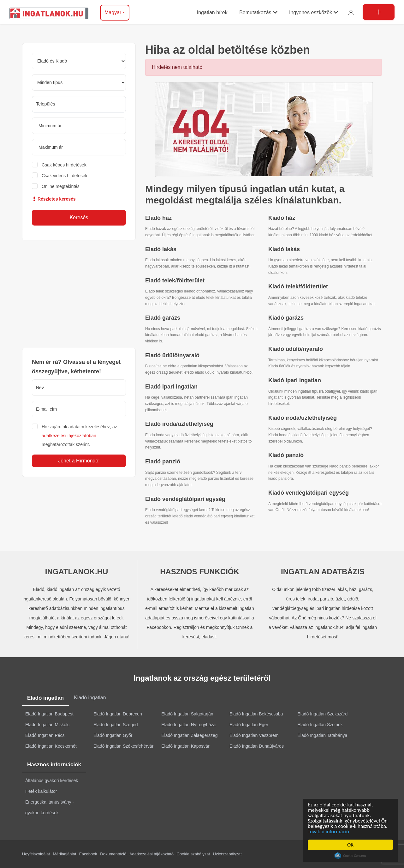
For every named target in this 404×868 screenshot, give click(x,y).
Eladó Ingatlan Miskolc (47, 725)
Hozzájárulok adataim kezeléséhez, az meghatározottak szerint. (79, 436)
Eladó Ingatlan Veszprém (254, 735)
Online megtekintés (61, 186)
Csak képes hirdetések (64, 165)
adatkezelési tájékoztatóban (69, 436)
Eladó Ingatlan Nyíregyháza (188, 725)
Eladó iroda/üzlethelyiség (179, 424)
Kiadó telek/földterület (298, 286)
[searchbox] (79, 104)
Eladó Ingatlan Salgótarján (187, 714)
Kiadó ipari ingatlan (295, 380)
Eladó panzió (163, 461)
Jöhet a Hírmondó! (79, 461)
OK (351, 845)
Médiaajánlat (65, 854)
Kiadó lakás (284, 249)
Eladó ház (158, 218)
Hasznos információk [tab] (54, 765)
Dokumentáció (113, 854)
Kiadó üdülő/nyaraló (296, 349)
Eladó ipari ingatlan (171, 387)
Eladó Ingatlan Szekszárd (323, 714)
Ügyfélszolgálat (36, 854)
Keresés (79, 217)
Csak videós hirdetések (65, 176)
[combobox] (79, 104)
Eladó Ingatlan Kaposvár (185, 746)
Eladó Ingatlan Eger (249, 725)
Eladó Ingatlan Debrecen (118, 714)
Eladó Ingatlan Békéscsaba (256, 714)
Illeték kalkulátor (41, 791)
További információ (329, 832)
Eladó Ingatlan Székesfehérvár (124, 746)
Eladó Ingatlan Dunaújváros (257, 746)
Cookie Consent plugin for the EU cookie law (351, 856)
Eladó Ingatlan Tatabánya (323, 735)
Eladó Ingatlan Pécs (45, 735)
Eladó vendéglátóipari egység (185, 499)
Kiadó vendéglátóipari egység (309, 493)
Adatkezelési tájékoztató (151, 854)
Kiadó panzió (286, 455)
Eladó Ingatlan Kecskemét (51, 746)
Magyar (113, 12)
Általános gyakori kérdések (52, 781)
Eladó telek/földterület (175, 280)
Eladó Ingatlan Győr (113, 735)
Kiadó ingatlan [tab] (90, 698)
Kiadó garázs (286, 318)
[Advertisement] (79, 294)
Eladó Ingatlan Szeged (116, 725)
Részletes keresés (54, 199)
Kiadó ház (282, 218)
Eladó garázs (163, 318)
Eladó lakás (161, 249)
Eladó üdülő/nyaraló (172, 355)
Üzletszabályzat (227, 854)
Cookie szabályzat (193, 854)
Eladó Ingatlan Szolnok (320, 725)
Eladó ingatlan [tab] (45, 698)
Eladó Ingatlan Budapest (49, 714)
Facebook (88, 854)
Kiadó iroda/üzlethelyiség (303, 418)
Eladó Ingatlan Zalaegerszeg (189, 735)
